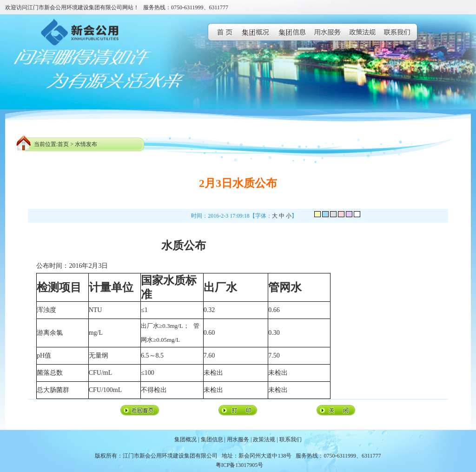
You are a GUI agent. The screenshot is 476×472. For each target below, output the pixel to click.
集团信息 (212, 439)
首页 (63, 144)
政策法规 (264, 439)
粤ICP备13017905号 (240, 465)
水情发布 (86, 144)
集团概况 (185, 439)
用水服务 (238, 439)
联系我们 (291, 439)
